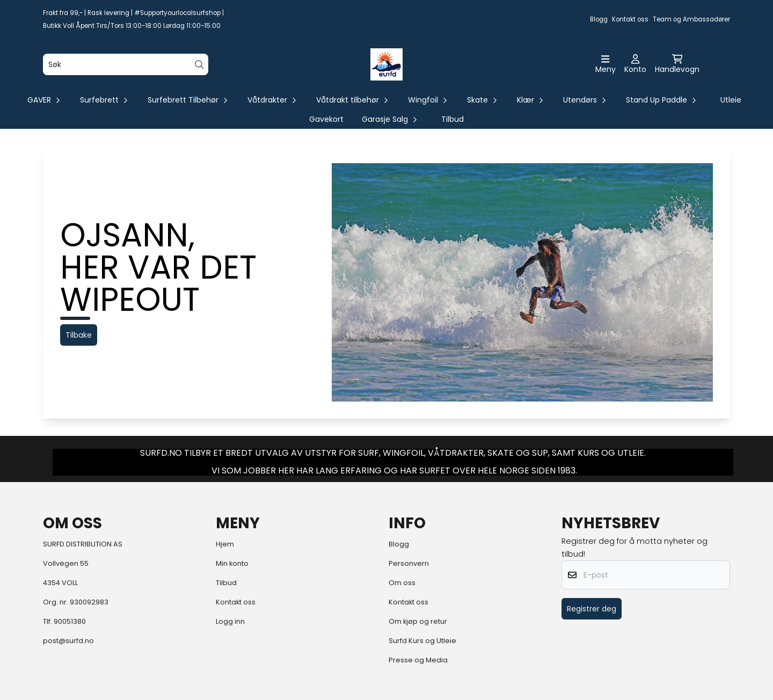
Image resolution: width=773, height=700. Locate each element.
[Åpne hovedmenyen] (606, 64)
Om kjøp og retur (418, 621)
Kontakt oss (630, 19)
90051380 (70, 621)
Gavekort (326, 119)
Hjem (225, 544)
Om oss (402, 583)
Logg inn (230, 621)
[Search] (199, 65)
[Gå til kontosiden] (635, 64)
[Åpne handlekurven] (677, 64)
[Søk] (126, 64)
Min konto (232, 563)
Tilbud (453, 119)
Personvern (409, 563)
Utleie (731, 100)
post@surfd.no (68, 641)
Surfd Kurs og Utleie (422, 641)
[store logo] (386, 64)
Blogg (599, 19)
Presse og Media (418, 660)
